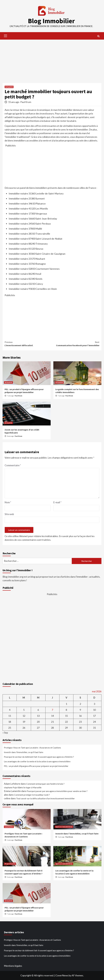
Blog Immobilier (51, 21)
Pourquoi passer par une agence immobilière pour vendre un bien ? (57, 791)
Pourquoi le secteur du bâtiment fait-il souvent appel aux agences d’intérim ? (39, 757)
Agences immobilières (64, 827)
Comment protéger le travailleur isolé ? (32, 795)
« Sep (5, 733)
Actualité (9, 87)
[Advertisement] (52, 60)
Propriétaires (10, 864)
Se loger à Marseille (32, 787)
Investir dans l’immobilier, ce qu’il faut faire (24, 752)
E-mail (57, 502)
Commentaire (13, 465)
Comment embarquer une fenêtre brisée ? (45, 784)
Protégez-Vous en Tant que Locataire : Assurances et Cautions (32, 748)
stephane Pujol (11, 787)
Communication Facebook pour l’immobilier (76, 343)
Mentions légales (13, 966)
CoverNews (62, 975)
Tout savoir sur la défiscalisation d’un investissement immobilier (45, 798)
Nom (8, 502)
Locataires (9, 827)
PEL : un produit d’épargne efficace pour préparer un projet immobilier (36, 766)
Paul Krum (26, 102)
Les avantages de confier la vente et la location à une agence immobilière (37, 761)
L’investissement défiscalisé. (28, 343)
